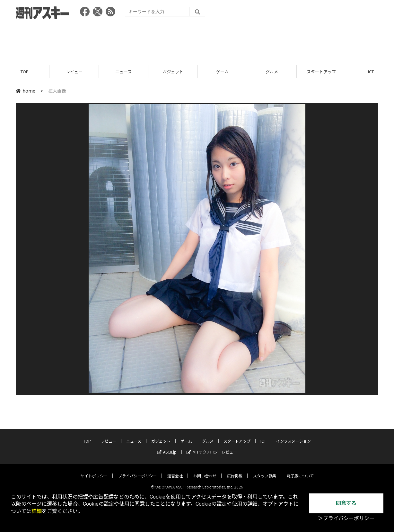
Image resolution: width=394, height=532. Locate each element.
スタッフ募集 (265, 470)
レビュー (74, 72)
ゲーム (222, 72)
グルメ (272, 72)
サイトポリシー (94, 470)
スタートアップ (321, 72)
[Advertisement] (197, 40)
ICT (263, 435)
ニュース (123, 72)
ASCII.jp (167, 446)
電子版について (300, 470)
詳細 (37, 511)
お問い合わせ (205, 470)
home (26, 91)
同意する (346, 503)
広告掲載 (235, 470)
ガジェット (173, 72)
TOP (25, 72)
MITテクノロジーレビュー (212, 446)
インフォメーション (293, 435)
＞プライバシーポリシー (346, 518)
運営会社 (175, 470)
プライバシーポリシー (137, 470)
